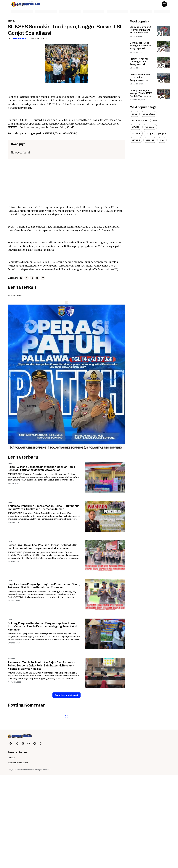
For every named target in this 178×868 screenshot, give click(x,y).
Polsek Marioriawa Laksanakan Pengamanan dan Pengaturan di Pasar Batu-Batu (141, 77)
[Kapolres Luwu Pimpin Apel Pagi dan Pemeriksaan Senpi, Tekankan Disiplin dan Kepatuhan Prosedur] (105, 595)
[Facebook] (21, 278)
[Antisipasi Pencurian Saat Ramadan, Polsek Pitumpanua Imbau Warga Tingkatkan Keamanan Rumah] (105, 516)
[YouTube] (29, 743)
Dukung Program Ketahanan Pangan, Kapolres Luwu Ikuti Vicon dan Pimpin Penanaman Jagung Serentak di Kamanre (43, 626)
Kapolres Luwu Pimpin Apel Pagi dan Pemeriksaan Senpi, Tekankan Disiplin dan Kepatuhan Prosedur (44, 586)
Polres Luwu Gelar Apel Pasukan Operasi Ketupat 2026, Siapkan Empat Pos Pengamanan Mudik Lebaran (43, 547)
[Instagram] (35, 743)
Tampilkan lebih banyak (66, 695)
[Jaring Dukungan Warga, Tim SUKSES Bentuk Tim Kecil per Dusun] (164, 94)
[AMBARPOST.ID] (20, 736)
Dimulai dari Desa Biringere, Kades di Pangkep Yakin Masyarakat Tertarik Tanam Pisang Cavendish (141, 46)
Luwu (10, 541)
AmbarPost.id (29, 770)
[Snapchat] (41, 743)
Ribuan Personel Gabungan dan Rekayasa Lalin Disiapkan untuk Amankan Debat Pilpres (139, 62)
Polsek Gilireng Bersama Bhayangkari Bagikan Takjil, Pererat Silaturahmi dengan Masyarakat (42, 468)
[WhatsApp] (37, 278)
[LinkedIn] (23, 743)
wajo (10, 463)
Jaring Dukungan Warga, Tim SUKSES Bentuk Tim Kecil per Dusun (141, 93)
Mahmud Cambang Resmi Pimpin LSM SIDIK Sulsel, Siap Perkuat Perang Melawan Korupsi (140, 30)
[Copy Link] (43, 278)
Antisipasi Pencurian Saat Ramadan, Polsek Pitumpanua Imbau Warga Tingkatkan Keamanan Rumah (44, 507)
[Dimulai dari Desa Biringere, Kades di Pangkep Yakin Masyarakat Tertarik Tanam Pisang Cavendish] (164, 46)
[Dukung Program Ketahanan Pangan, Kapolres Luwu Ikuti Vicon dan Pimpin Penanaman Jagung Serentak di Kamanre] (105, 634)
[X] (27, 278)
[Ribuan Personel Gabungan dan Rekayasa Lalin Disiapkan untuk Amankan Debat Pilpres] (164, 62)
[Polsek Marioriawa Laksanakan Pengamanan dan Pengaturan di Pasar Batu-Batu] (164, 78)
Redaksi (11, 758)
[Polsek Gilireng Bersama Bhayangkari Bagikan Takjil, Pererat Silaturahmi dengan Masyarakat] (105, 477)
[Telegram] (32, 278)
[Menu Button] (164, 4)
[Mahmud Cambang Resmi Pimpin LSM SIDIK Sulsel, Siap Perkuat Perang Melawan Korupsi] (164, 31)
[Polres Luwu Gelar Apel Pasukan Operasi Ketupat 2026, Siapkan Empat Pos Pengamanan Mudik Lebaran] (105, 556)
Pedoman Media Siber (18, 763)
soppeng (12, 659)
